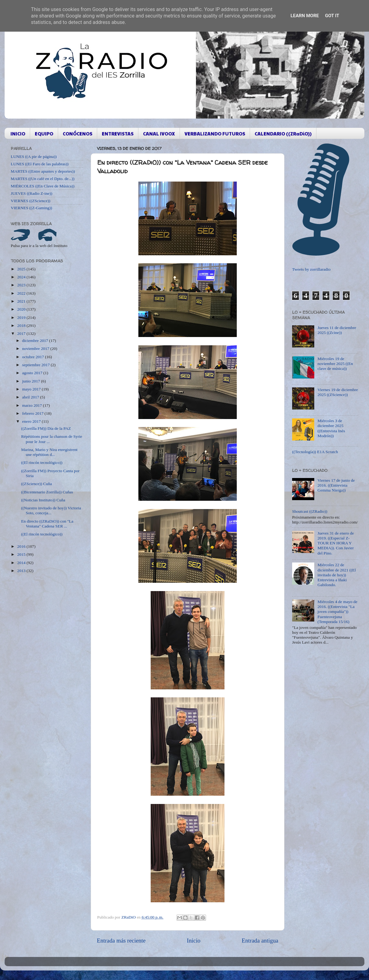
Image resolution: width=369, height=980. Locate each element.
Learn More (305, 16)
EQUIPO (44, 133)
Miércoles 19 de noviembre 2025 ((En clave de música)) (335, 364)
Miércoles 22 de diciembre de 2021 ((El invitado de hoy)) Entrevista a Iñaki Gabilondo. (337, 575)
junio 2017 (32, 381)
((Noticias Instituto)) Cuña (43, 500)
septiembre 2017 (36, 365)
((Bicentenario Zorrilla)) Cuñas (47, 492)
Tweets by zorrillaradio (311, 269)
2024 (22, 277)
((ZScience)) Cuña (37, 484)
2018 (22, 325)
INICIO (18, 133)
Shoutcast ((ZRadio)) (310, 511)
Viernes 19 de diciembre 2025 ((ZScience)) (338, 392)
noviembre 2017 (36, 349)
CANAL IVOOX (159, 133)
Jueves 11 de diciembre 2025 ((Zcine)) (337, 330)
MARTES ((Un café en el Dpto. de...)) (43, 179)
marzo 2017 (32, 405)
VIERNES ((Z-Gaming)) (32, 208)
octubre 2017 (34, 357)
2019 (22, 318)
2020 (22, 309)
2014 (22, 563)
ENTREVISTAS (118, 133)
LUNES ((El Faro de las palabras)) (40, 164)
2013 (22, 571)
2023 (22, 285)
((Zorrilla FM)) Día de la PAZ (46, 428)
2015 (22, 554)
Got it (332, 16)
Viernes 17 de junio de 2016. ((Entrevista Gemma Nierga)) (336, 485)
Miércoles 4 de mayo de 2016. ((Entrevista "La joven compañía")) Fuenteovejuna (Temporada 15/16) (337, 612)
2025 (22, 269)
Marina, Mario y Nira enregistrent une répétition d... (49, 452)
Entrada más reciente (121, 941)
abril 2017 (31, 397)
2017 (22, 333)
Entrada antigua (260, 941)
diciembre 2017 (36, 341)
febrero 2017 (33, 413)
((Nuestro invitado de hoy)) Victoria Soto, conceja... (51, 510)
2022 (22, 293)
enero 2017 (32, 421)
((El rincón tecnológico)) (42, 463)
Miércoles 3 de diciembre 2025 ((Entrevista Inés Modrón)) (331, 428)
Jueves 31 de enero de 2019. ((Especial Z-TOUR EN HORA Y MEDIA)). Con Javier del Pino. (335, 543)
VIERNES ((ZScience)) (31, 201)
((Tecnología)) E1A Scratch (315, 452)
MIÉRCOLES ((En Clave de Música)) (43, 186)
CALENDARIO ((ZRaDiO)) (283, 133)
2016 (22, 546)
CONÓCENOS (77, 133)
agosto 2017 (33, 373)
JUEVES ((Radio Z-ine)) (32, 193)
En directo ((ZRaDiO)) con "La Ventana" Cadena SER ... (47, 524)
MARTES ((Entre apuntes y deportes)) (43, 171)
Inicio (194, 941)
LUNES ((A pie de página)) (34, 157)
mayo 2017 (32, 389)
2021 (22, 301)
